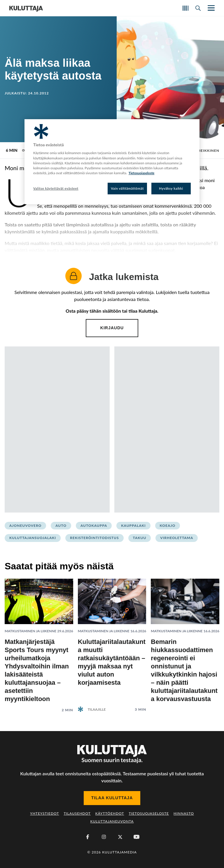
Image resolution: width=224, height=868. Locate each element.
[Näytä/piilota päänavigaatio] (211, 8)
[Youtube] (136, 837)
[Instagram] (104, 837)
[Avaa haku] (198, 8)
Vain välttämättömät (127, 188)
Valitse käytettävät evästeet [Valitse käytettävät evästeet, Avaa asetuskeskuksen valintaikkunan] (56, 188)
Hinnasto (184, 813)
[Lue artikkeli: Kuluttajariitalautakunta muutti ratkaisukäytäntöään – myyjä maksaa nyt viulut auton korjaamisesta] (112, 641)
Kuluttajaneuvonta (112, 821)
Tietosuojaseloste (149, 813)
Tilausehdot (77, 813)
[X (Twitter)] (120, 837)
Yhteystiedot (44, 813)
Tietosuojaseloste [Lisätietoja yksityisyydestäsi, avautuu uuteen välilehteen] (142, 173)
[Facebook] (87, 837)
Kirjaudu (112, 328)
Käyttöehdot (110, 813)
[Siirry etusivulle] (26, 8)
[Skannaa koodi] (185, 8)
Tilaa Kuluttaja (112, 798)
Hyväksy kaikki (171, 188)
